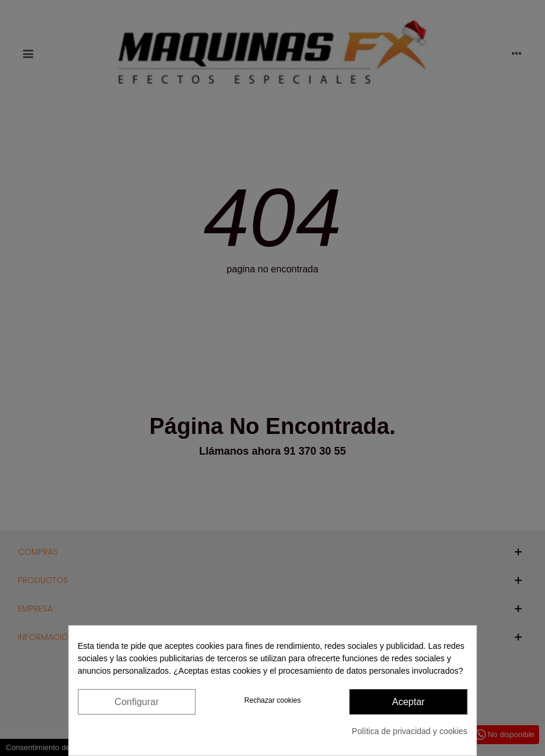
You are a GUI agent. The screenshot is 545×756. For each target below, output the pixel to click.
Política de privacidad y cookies (410, 731)
